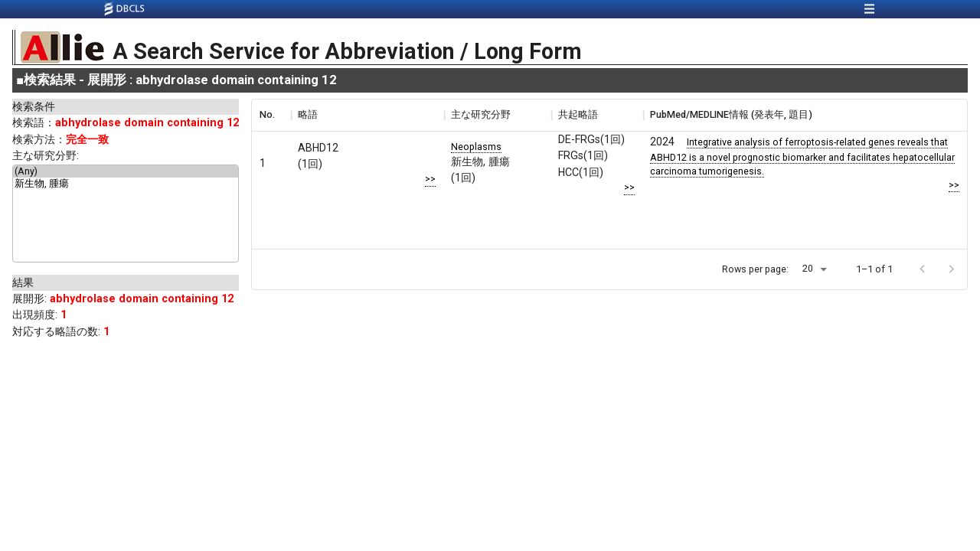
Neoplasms (476, 147)
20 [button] (808, 268)
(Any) (126, 171)
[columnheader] (271, 115)
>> (430, 179)
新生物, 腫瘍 (126, 184)
